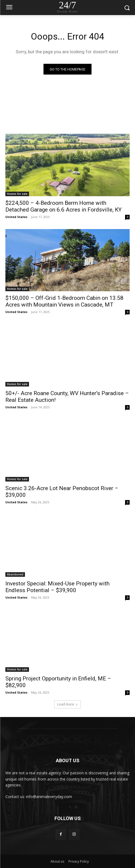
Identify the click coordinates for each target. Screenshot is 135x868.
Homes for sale (17, 194)
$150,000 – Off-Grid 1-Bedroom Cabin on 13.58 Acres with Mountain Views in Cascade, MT (64, 301)
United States (16, 217)
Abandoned (15, 574)
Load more (67, 704)
